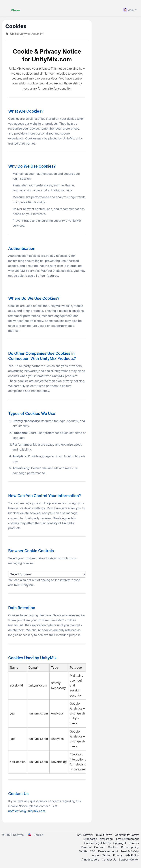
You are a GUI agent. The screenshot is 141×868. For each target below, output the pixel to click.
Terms (107, 855)
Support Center (129, 860)
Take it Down (104, 835)
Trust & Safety (130, 851)
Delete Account (108, 851)
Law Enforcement (127, 839)
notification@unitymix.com (27, 811)
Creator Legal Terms (98, 843)
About (96, 855)
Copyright (120, 843)
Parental (87, 847)
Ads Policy (132, 855)
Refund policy (130, 847)
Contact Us (109, 860)
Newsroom (107, 839)
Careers (134, 843)
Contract (100, 847)
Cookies (114, 847)
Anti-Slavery (85, 835)
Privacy (118, 855)
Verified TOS (88, 851)
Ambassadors (91, 860)
